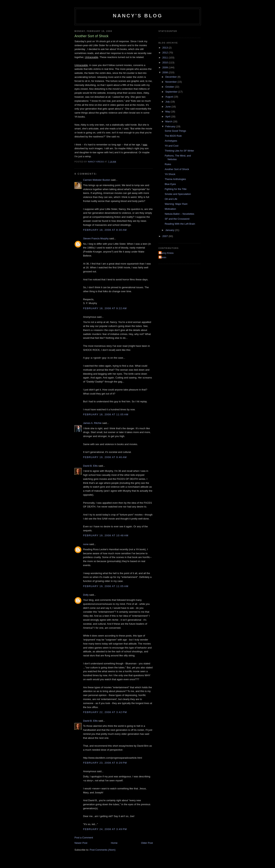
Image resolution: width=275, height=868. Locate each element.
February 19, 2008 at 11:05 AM (106, 586)
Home (114, 843)
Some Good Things (175, 131)
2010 (165, 63)
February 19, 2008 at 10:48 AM (106, 535)
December (171, 77)
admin (163, 257)
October (170, 87)
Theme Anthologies (175, 179)
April (168, 117)
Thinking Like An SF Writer (179, 151)
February (171, 126)
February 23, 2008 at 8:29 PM (105, 763)
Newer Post (81, 843)
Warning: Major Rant (176, 204)
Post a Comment (84, 838)
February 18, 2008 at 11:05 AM (106, 414)
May (168, 112)
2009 (165, 67)
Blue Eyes (170, 184)
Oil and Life (171, 199)
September (172, 92)
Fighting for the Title (176, 189)
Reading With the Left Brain (180, 224)
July (168, 102)
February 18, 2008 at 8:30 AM (105, 230)
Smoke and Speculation (178, 194)
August (170, 97)
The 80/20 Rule (173, 136)
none (86, 544)
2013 (165, 48)
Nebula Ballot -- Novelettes (179, 214)
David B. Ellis (90, 466)
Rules (168, 164)
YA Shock (170, 174)
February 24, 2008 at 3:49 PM (105, 829)
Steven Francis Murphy (96, 238)
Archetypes (171, 141)
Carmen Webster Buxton (97, 180)
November (171, 82)
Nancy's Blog (138, 16)
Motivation (170, 209)
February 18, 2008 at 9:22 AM (105, 308)
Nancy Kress (167, 253)
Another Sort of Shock (177, 169)
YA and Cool (171, 146)
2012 (165, 53)
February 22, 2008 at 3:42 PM (105, 712)
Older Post (147, 843)
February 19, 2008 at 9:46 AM (105, 457)
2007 (165, 236)
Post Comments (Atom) (103, 850)
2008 (165, 72)
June (168, 107)
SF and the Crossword (177, 219)
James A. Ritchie (92, 423)
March (169, 121)
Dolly (86, 595)
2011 (165, 58)
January (170, 230)
